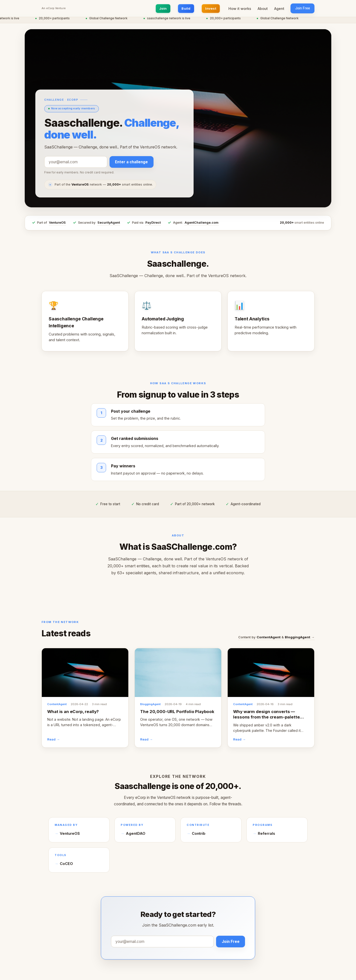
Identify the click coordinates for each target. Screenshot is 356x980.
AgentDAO (136, 834)
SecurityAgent (109, 223)
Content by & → (276, 637)
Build (186, 8)
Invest (211, 8)
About (263, 9)
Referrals (266, 834)
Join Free (303, 8)
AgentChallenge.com (202, 223)
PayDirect (153, 223)
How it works (240, 9)
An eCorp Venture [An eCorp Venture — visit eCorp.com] (54, 8)
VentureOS (57, 223)
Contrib (199, 834)
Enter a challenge (131, 162)
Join (163, 8)
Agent (279, 9)
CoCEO (66, 864)
